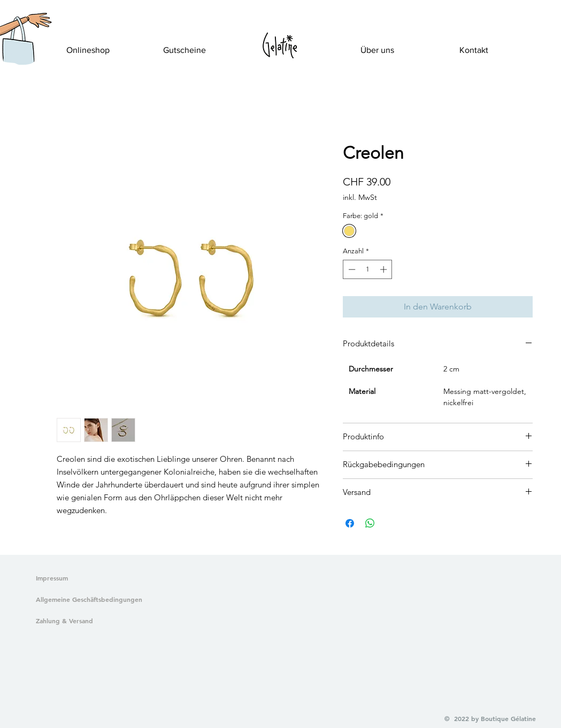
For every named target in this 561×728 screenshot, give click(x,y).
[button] (18, 51)
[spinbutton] (368, 269)
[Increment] (385, 269)
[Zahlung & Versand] (87, 621)
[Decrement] (351, 269)
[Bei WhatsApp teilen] (370, 523)
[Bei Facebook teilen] (350, 523)
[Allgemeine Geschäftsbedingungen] (87, 600)
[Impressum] (52, 578)
